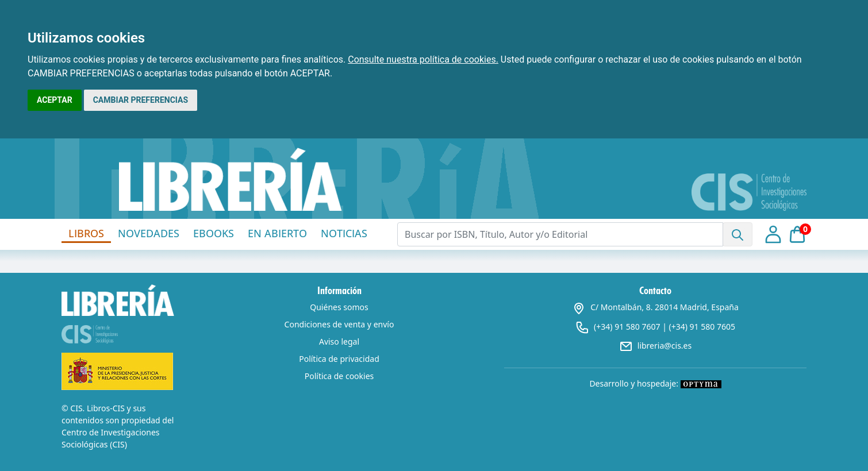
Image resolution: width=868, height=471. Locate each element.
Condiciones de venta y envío (339, 324)
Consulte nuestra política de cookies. (423, 59)
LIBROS (86, 233)
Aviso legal (339, 341)
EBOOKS (214, 233)
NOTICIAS (344, 233)
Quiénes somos (339, 307)
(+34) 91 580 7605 (702, 327)
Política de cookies (339, 376)
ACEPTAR (55, 100)
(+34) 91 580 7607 (627, 327)
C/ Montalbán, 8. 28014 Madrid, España (655, 307)
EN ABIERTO (277, 233)
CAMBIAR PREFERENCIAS (141, 100)
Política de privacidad (339, 359)
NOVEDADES (149, 233)
